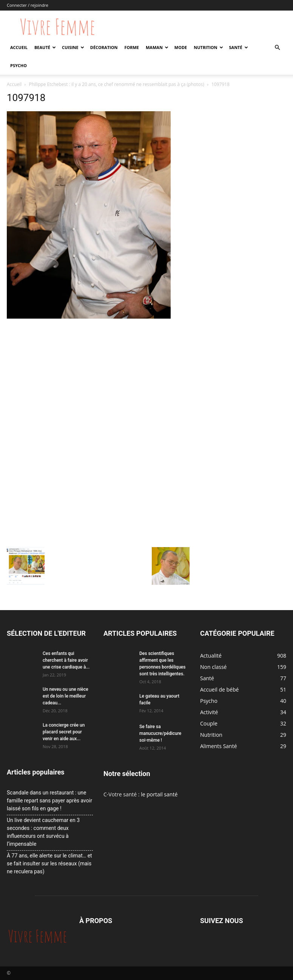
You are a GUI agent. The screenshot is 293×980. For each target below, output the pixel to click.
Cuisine (73, 47)
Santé (239, 47)
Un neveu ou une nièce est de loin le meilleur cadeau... (66, 696)
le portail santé (159, 794)
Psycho (19, 65)
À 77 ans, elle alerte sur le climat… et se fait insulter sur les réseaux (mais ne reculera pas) (49, 863)
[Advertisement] (98, 377)
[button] (277, 48)
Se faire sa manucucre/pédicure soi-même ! (160, 733)
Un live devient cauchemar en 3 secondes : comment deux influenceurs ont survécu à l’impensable (43, 832)
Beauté (45, 47)
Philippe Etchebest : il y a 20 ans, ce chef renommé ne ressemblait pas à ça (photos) (117, 84)
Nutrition (208, 47)
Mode (181, 47)
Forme (132, 47)
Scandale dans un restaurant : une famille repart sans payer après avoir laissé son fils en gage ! (49, 801)
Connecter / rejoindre (28, 5)
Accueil (19, 47)
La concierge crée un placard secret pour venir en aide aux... (64, 732)
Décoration (104, 47)
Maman (157, 47)
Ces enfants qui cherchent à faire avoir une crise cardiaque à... (66, 660)
